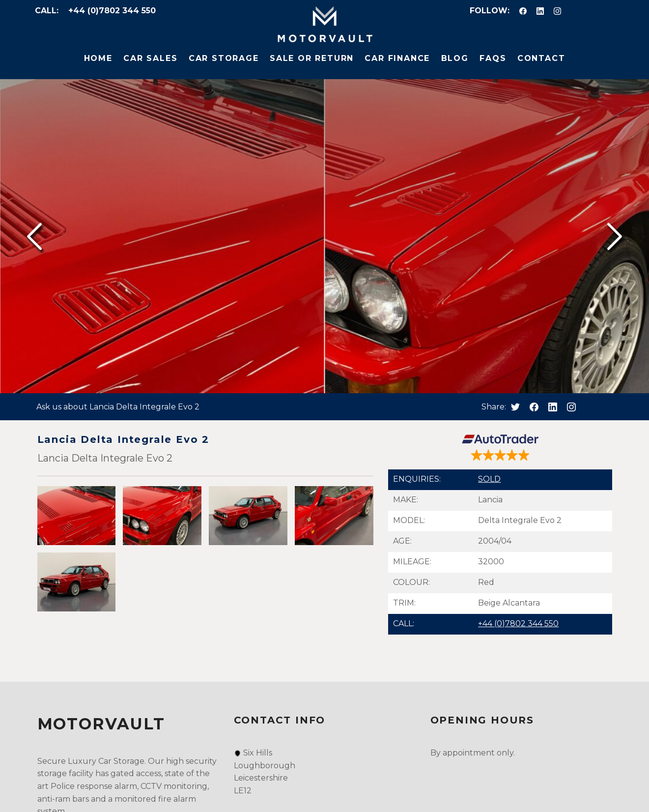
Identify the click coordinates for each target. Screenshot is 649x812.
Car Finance (397, 58)
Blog (455, 58)
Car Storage (224, 58)
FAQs (493, 58)
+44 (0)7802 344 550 (112, 11)
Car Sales (150, 58)
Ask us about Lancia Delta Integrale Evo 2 (118, 407)
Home (98, 58)
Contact (541, 58)
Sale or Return (312, 58)
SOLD (489, 479)
